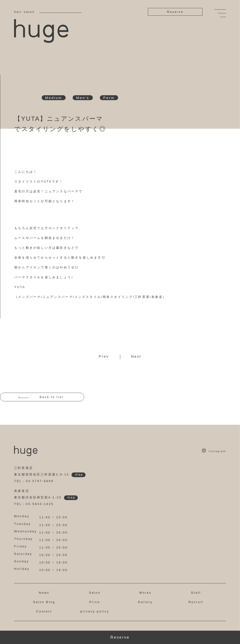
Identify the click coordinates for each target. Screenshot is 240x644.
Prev (104, 356)
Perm (109, 98)
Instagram (214, 451)
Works (145, 593)
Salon (95, 593)
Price (95, 602)
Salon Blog (44, 602)
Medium (54, 98)
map (79, 474)
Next (136, 356)
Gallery (145, 602)
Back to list (51, 397)
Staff (196, 593)
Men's (83, 98)
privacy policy (95, 611)
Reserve (175, 12)
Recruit (196, 602)
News (44, 593)
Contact (44, 611)
